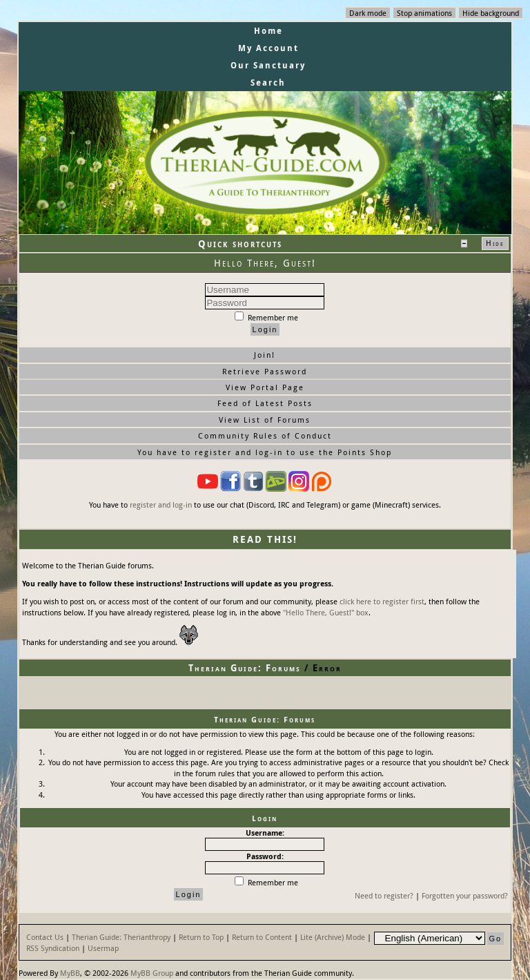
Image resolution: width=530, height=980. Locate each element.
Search (268, 83)
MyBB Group (152, 973)
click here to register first (382, 601)
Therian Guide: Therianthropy (121, 937)
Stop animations (424, 13)
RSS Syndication (53, 948)
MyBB (70, 973)
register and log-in (161, 505)
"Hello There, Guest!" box (326, 612)
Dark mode (368, 13)
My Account (268, 48)
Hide (495, 243)
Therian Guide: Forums (245, 668)
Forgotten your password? (465, 895)
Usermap (103, 948)
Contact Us (45, 937)
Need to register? (384, 895)
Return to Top (201, 937)
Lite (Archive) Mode (333, 937)
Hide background (491, 13)
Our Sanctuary (268, 65)
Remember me (266, 317)
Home (268, 31)
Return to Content (262, 937)
